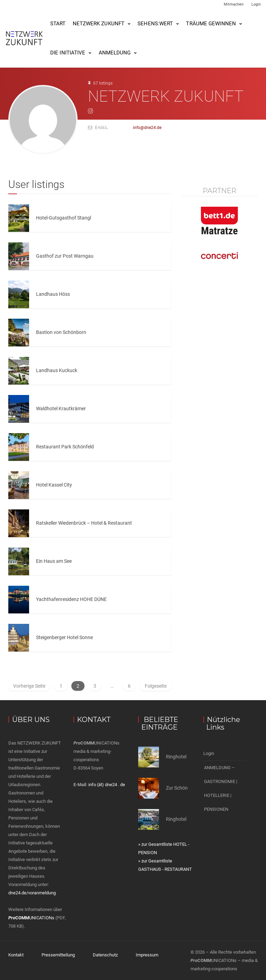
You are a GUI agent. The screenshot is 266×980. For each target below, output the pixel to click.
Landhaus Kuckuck (57, 370)
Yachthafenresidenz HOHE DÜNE (71, 599)
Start (58, 24)
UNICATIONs (31, 918)
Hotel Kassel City (54, 485)
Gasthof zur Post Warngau (65, 256)
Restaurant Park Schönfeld (65, 447)
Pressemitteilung (58, 955)
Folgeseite (156, 686)
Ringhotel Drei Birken (188, 819)
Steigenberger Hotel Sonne (64, 637)
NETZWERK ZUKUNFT (99, 24)
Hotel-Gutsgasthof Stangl (64, 218)
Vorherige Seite (29, 686)
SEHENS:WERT (155, 24)
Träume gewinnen (211, 24)
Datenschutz (105, 955)
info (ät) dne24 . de (107, 785)
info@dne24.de (147, 128)
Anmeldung (115, 53)
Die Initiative (68, 53)
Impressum (147, 955)
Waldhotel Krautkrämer (61, 409)
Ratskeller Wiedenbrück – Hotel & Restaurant (84, 523)
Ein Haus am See (54, 561)
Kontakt (16, 955)
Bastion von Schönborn (61, 332)
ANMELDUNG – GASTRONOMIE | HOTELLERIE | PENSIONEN (221, 788)
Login (256, 4)
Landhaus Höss (53, 294)
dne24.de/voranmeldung (32, 893)
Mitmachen (234, 4)
